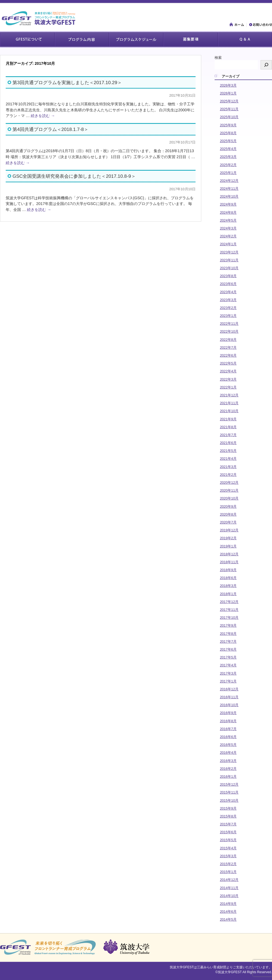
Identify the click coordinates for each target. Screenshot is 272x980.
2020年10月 (229, 498)
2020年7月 (228, 522)
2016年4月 (228, 753)
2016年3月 (228, 761)
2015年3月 (228, 856)
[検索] (266, 65)
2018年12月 (229, 554)
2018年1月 (228, 594)
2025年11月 (229, 109)
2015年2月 (228, 864)
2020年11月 (229, 490)
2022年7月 (228, 347)
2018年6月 (228, 578)
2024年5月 (228, 220)
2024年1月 (228, 244)
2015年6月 (228, 832)
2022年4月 (228, 371)
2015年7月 (228, 824)
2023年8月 (228, 276)
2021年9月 (228, 419)
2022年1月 (228, 387)
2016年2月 (228, 769)
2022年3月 (228, 379)
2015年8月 (228, 816)
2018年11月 (229, 562)
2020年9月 (228, 506)
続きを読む (43, 116)
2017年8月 (228, 634)
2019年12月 (229, 530)
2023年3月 (228, 300)
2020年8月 (228, 514)
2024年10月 (229, 196)
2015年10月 (229, 800)
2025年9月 (228, 125)
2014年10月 (229, 896)
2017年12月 (229, 602)
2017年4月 (228, 665)
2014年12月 (229, 880)
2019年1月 (228, 546)
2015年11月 (229, 792)
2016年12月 (229, 689)
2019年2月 (228, 538)
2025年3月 (228, 157)
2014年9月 (228, 904)
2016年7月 (228, 729)
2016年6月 (228, 737)
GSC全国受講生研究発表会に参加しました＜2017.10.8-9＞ (74, 176)
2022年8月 (228, 340)
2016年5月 (228, 745)
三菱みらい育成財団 (212, 967)
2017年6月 (228, 649)
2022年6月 (228, 355)
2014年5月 (228, 919)
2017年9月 (228, 625)
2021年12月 (229, 395)
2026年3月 (228, 85)
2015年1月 (228, 872)
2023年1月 (228, 316)
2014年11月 (229, 888)
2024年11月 (229, 189)
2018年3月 (228, 586)
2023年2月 (228, 308)
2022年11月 (229, 324)
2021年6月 (228, 443)
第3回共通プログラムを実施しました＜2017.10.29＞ (67, 82)
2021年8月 (228, 427)
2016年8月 (228, 721)
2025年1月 (228, 173)
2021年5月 (228, 451)
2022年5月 (228, 363)
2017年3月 (228, 673)
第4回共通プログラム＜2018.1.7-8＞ (50, 129)
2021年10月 (229, 411)
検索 (218, 58)
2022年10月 (229, 331)
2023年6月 (228, 284)
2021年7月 (228, 435)
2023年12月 (229, 252)
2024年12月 (229, 181)
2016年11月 (229, 697)
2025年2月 (228, 165)
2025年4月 (228, 149)
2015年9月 (228, 808)
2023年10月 (229, 268)
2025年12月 (229, 101)
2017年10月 (229, 618)
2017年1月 (228, 681)
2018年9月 (228, 570)
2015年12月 (229, 784)
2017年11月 (229, 610)
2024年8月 (228, 212)
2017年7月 (228, 641)
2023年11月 (229, 260)
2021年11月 (229, 403)
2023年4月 (228, 292)
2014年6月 (228, 912)
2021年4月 (228, 459)
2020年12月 (229, 483)
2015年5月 (228, 840)
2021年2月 (228, 475)
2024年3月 (228, 228)
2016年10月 (229, 705)
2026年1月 (228, 93)
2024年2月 (228, 236)
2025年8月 (228, 133)
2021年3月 (228, 467)
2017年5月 (228, 657)
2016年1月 (228, 777)
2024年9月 (228, 204)
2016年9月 (228, 713)
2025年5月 (228, 141)
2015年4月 (228, 848)
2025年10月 (229, 117)
